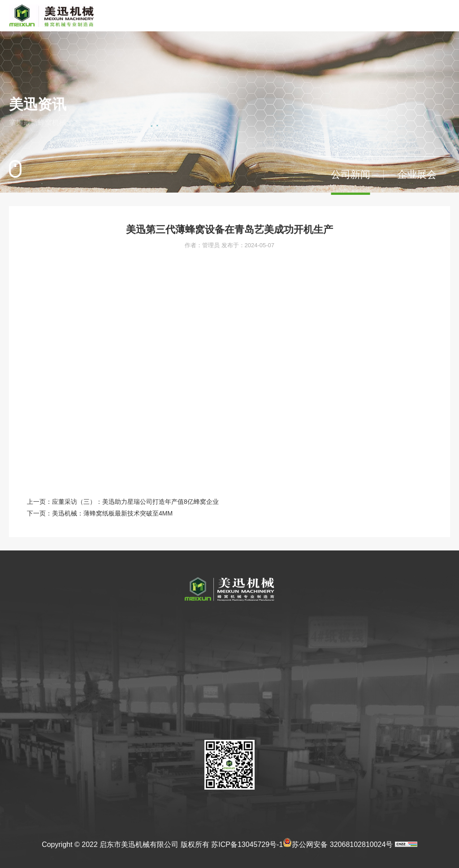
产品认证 (272, 645)
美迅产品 (229, 621)
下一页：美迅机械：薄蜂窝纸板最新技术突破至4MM (100, 513)
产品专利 (272, 660)
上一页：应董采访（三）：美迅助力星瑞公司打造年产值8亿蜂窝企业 (123, 502)
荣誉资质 (112, 707)
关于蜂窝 (178, 621)
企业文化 (112, 676)
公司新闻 (351, 174)
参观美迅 (112, 692)
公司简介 (112, 645)
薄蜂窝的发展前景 (188, 676)
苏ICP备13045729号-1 (247, 844)
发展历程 (112, 660)
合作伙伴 (112, 723)
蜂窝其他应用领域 (188, 660)
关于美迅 (114, 621)
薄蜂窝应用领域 (185, 645)
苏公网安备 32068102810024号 (338, 842)
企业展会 (417, 174)
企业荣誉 (273, 621)
